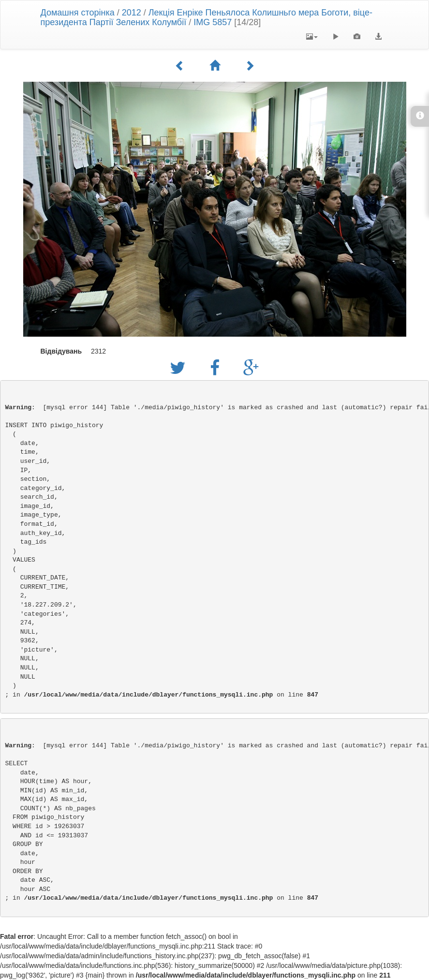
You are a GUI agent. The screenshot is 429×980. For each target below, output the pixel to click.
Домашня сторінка (78, 13)
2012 (132, 13)
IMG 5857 (213, 22)
